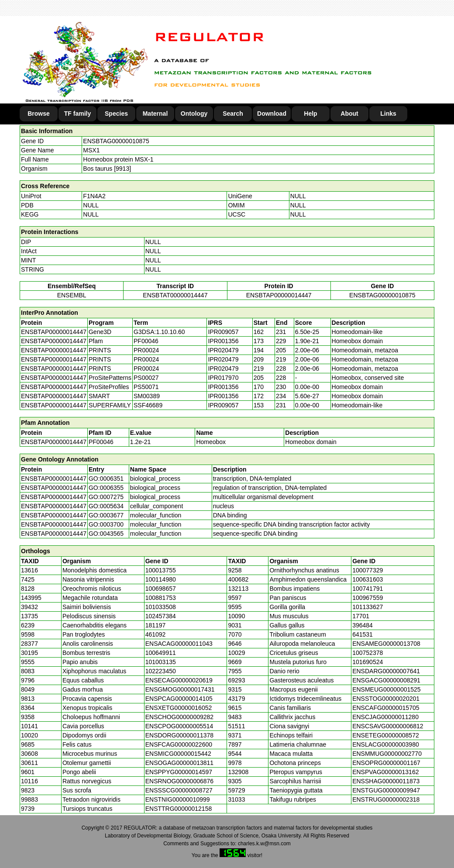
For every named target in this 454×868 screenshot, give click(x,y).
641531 (363, 634)
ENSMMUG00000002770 (387, 754)
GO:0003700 (106, 524)
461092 (156, 634)
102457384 (161, 616)
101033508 (161, 607)
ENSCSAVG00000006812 (388, 726)
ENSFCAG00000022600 (179, 744)
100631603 (368, 579)
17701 (361, 616)
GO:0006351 (106, 479)
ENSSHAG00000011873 (386, 781)
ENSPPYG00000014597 (179, 772)
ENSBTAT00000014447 (175, 295)
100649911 (161, 653)
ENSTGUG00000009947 (386, 790)
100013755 (161, 570)
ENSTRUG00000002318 (386, 799)
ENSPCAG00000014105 (179, 699)
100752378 (368, 653)
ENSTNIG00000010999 (178, 799)
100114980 (161, 579)
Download (272, 114)
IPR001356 (223, 341)
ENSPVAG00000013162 (385, 772)
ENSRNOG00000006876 (179, 781)
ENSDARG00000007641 (386, 671)
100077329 (368, 570)
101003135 (161, 662)
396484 (363, 625)
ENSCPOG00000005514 (179, 726)
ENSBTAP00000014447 (279, 295)
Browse (39, 114)
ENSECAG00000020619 (179, 680)
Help (310, 114)
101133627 (368, 607)
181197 (156, 625)
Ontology (194, 114)
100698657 (161, 589)
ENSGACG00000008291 (386, 680)
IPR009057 (223, 332)
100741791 (368, 589)
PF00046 (101, 442)
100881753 (161, 598)
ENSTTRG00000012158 (179, 809)
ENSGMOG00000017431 (180, 689)
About (349, 114)
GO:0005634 (106, 506)
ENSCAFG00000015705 (386, 708)
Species (116, 114)
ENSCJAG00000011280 (385, 717)
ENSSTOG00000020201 (386, 699)
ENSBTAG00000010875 (116, 141)
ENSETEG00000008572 (386, 735)
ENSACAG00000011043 (179, 644)
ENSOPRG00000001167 (386, 763)
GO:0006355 (106, 488)
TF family (77, 114)
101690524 (368, 662)
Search (233, 114)
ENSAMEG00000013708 (386, 644)
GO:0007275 (106, 497)
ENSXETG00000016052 (179, 708)
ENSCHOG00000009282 (179, 717)
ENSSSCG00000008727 (179, 790)
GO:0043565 (106, 534)
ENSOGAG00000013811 (179, 763)
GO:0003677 (106, 515)
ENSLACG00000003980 (386, 744)
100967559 (368, 598)
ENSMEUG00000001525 (386, 689)
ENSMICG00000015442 (178, 754)
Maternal (155, 114)
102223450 (161, 671)
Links (388, 114)
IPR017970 (223, 378)
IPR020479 (223, 350)
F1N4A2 (94, 196)
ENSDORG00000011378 (179, 735)
